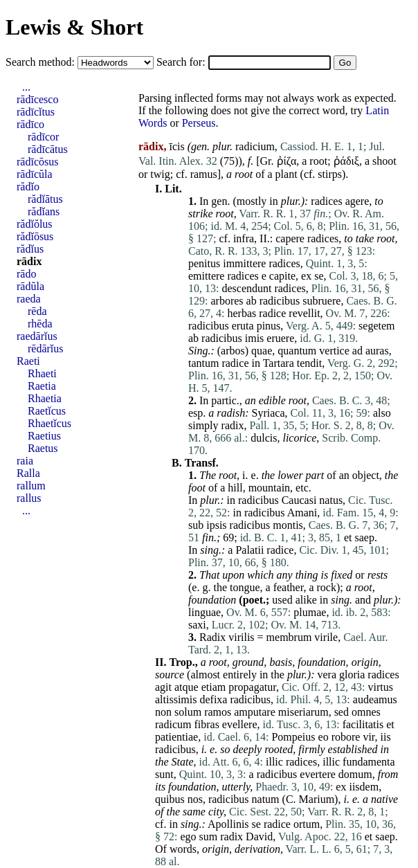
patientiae (176, 737)
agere (357, 201)
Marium (317, 799)
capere (290, 238)
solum (188, 712)
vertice (334, 351)
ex (306, 276)
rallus (29, 498)
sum (209, 837)
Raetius (44, 436)
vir (369, 737)
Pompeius (293, 737)
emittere (206, 276)
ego (188, 837)
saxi (197, 625)
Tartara (279, 363)
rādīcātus (48, 149)
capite (282, 276)
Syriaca (269, 413)
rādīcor (43, 137)
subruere (321, 301)
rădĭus (30, 249)
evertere (318, 774)
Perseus (199, 123)
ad (357, 351)
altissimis (176, 699)
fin (208, 537)
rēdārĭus (46, 349)
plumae (310, 612)
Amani (302, 513)
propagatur (252, 687)
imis (255, 338)
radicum (173, 724)
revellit (304, 313)
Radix (212, 637)
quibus (170, 799)
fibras (206, 724)
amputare (255, 712)
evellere (240, 724)
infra (244, 238)
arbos (233, 351)
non (163, 712)
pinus (269, 326)
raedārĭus (37, 336)
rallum (31, 486)
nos (195, 799)
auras (377, 351)
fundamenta (369, 762)
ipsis (216, 525)
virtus (380, 687)
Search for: (182, 62)
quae (262, 351)
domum (355, 774)
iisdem (364, 787)
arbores (227, 301)
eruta (243, 326)
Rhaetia (45, 398)
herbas (242, 313)
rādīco (30, 124)
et (348, 537)
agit (163, 687)
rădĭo (28, 187)
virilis (241, 637)
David (259, 837)
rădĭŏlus (35, 224)
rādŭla (30, 286)
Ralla (28, 473)
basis (281, 662)
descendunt (246, 288)
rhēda (40, 324)
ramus (204, 174)
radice (272, 313)
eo (324, 737)
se (319, 276)
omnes (366, 712)
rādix (29, 261)
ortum (307, 824)
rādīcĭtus (36, 112)
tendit (309, 363)
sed (342, 712)
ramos (218, 712)
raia (25, 461)
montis (288, 525)
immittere (244, 263)
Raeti (28, 361)
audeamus (375, 699)
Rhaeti (42, 373)
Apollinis (228, 824)
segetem (376, 326)
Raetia (42, 386)
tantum (203, 363)
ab (252, 301)
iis (386, 737)
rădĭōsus (35, 236)
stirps (330, 174)
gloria (352, 675)
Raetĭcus (47, 411)
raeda (29, 299)
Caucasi (299, 500)
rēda (37, 311)
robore (346, 737)
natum (266, 799)
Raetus (43, 448)
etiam (214, 687)
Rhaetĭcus (49, 423)
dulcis (264, 438)
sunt (164, 774)
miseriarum (303, 712)
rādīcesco (37, 99)
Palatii (249, 550)
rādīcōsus (37, 162)
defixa (213, 699)
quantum (297, 351)
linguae (205, 612)
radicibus (280, 301)
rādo (26, 274)
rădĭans (44, 211)
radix (233, 425)
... (26, 87)
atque (187, 687)
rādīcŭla (35, 174)
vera (327, 675)
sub (196, 525)
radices (326, 201)
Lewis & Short (74, 27)
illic (274, 762)
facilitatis (363, 724)
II (263, 238)
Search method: (42, 62)
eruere (280, 338)
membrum (289, 637)
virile (326, 637)
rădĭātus (45, 199)
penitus (204, 263)
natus (331, 500)
